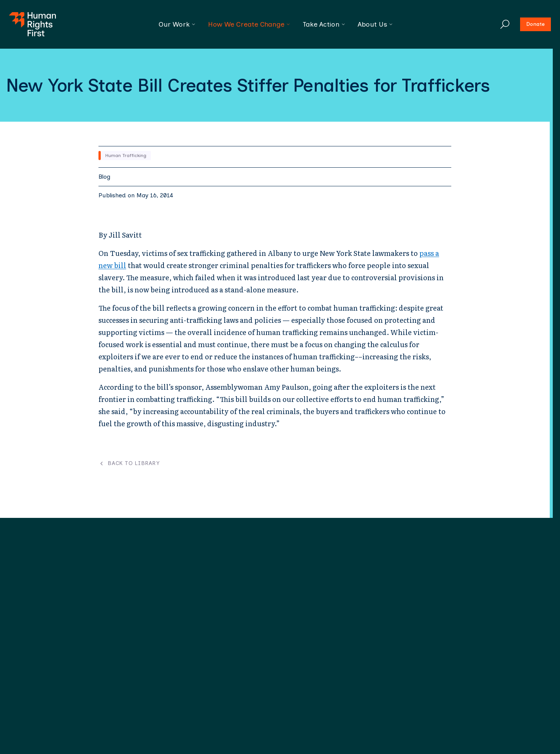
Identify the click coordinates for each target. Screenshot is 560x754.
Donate (535, 24)
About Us (375, 24)
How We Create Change (249, 24)
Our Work (177, 24)
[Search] (505, 24)
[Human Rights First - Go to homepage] (33, 24)
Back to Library (129, 464)
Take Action (324, 24)
